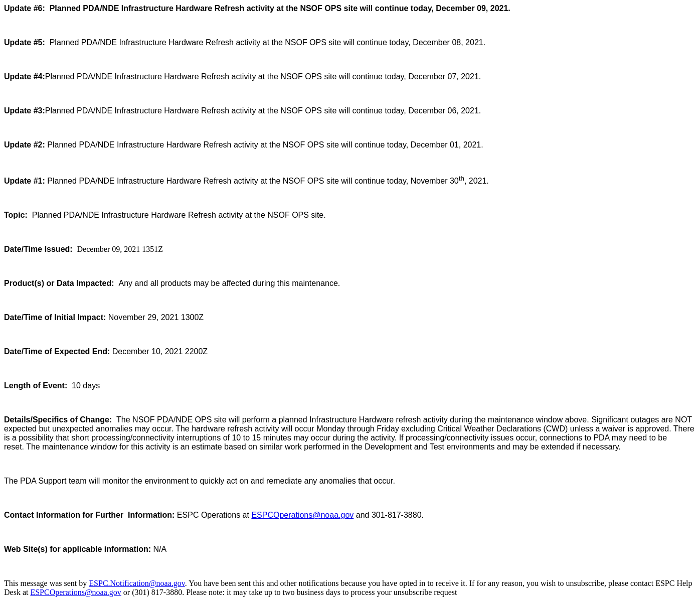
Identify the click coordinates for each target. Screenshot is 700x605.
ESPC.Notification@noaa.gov (137, 583)
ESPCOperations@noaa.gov (302, 515)
